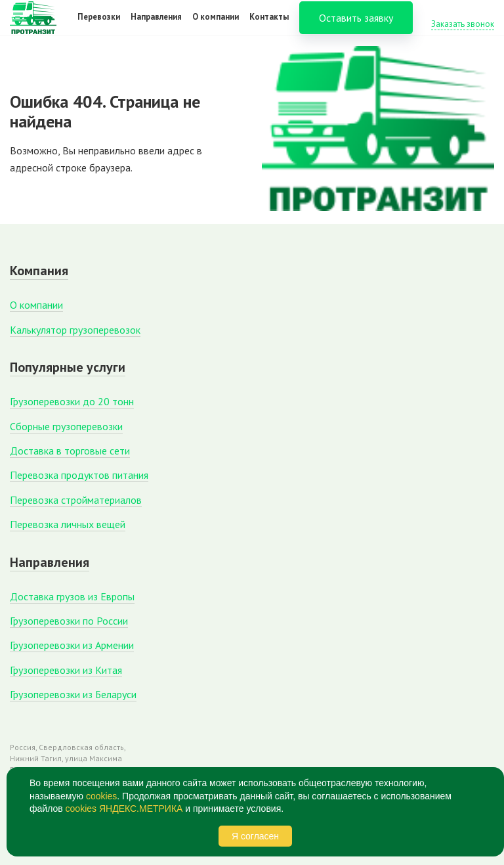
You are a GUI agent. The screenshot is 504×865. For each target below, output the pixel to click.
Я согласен (255, 836)
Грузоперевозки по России (69, 621)
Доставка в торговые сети (70, 451)
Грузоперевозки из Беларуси (73, 694)
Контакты (269, 25)
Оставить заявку (356, 26)
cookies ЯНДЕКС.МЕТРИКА (124, 809)
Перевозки (99, 25)
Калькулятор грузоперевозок (75, 330)
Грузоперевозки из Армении (72, 645)
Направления (156, 25)
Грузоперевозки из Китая (66, 670)
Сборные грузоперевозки (66, 426)
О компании (216, 25)
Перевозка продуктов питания (79, 475)
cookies (101, 796)
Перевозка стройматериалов (76, 500)
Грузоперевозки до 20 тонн (72, 401)
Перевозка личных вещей (68, 524)
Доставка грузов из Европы (72, 596)
